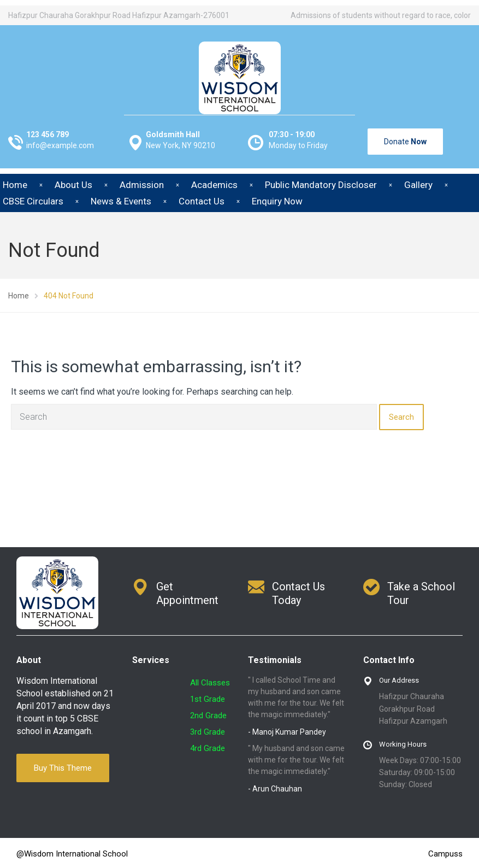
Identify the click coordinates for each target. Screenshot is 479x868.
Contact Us (202, 201)
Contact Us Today (298, 593)
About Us (73, 185)
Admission (142, 185)
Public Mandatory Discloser (321, 185)
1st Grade (208, 699)
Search (401, 417)
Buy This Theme (63, 768)
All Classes (210, 683)
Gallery (418, 185)
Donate (405, 142)
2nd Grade (208, 715)
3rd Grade (208, 732)
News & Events (121, 201)
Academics (214, 185)
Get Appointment (187, 593)
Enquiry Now (277, 201)
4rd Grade (208, 748)
